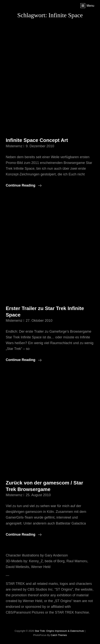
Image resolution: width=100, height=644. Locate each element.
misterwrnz (14, 146)
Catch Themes (59, 635)
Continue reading (24, 185)
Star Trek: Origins (44, 631)
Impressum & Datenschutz (69, 631)
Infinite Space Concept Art (37, 140)
